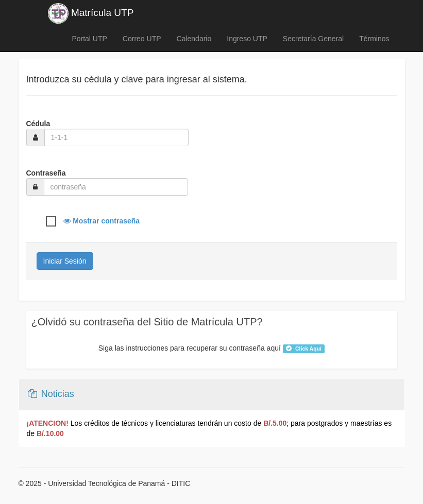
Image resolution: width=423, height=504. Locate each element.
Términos (374, 39)
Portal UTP (89, 39)
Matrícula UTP (91, 13)
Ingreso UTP (247, 39)
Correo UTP (142, 39)
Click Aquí (304, 349)
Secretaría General (313, 39)
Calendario (194, 39)
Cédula (38, 124)
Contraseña (46, 173)
